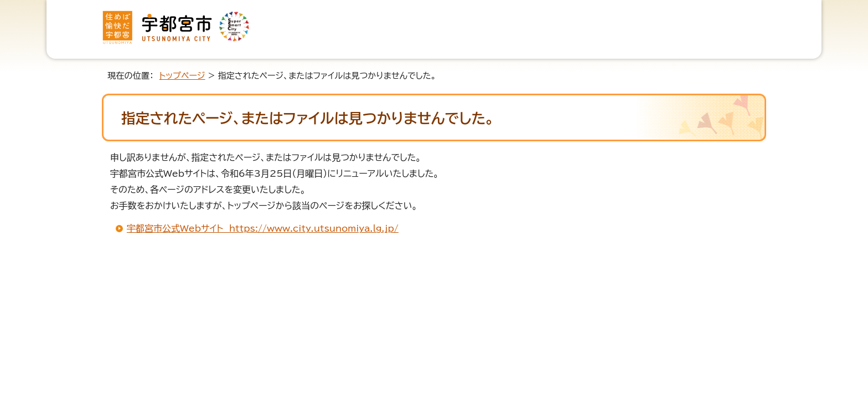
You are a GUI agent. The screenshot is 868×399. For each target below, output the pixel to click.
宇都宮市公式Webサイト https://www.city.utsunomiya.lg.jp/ (263, 228)
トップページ (182, 76)
